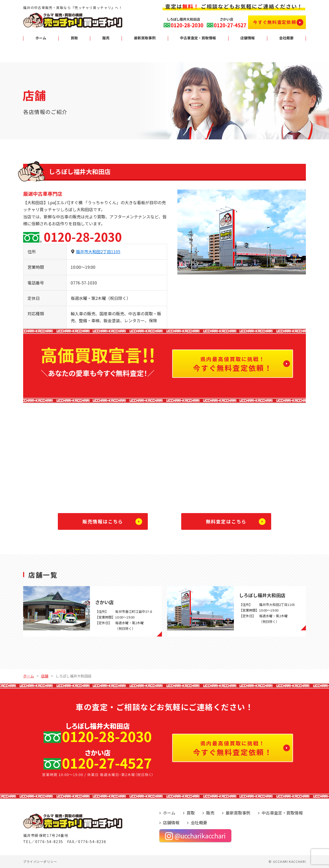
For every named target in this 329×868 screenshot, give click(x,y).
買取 (191, 813)
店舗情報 (171, 822)
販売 (210, 813)
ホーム (169, 813)
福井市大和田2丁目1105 (98, 252)
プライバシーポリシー (40, 861)
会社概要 (199, 822)
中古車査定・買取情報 (282, 813)
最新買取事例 (238, 813)
